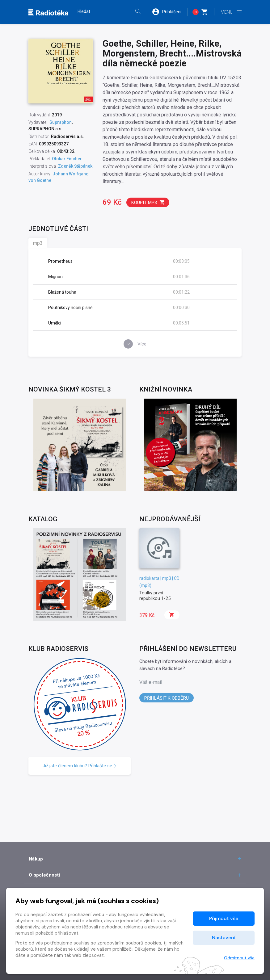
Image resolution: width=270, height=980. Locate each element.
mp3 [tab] (38, 243)
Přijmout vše (224, 918)
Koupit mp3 (148, 202)
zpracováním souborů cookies (129, 943)
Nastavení (224, 938)
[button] (170, 12)
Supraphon (61, 122)
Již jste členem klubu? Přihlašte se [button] (80, 766)
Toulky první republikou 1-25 (155, 596)
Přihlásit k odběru (167, 698)
